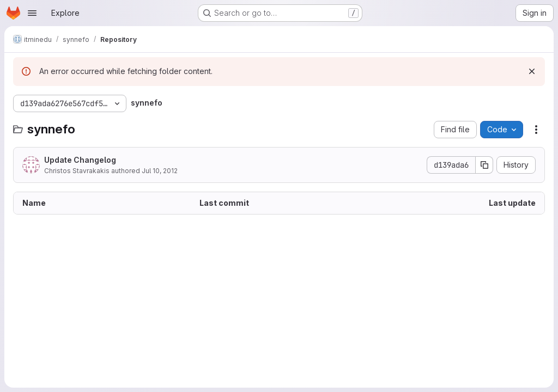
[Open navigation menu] (32, 13)
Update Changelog (80, 160)
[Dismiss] (532, 71)
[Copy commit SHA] (484, 165)
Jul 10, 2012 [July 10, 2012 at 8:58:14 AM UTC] (160, 171)
